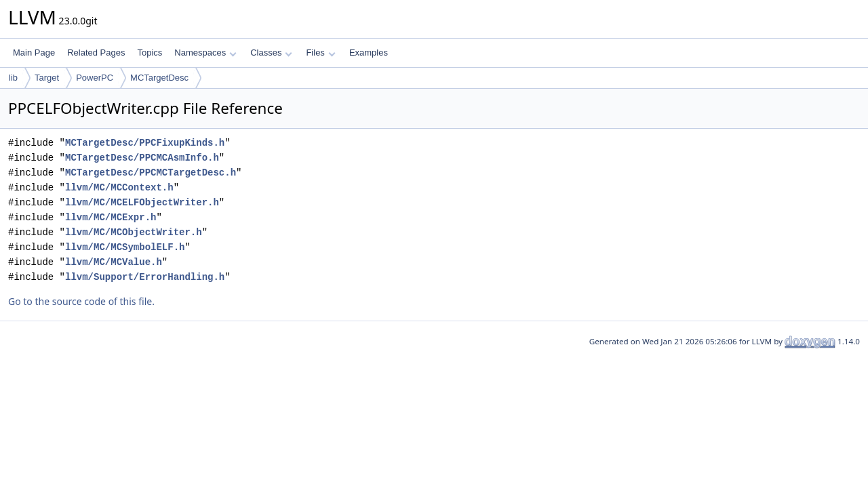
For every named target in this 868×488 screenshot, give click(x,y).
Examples (369, 53)
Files (320, 53)
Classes (271, 53)
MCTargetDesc (159, 78)
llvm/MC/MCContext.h (119, 187)
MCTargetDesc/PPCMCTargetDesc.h (151, 172)
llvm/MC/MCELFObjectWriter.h (142, 202)
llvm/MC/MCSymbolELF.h (125, 247)
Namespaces (205, 53)
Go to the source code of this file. (81, 301)
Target (47, 78)
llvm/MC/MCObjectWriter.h (134, 232)
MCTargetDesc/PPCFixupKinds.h (145, 143)
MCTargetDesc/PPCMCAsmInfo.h (142, 158)
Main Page (34, 53)
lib (13, 78)
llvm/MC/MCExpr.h (111, 217)
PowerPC (95, 78)
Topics (150, 53)
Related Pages (96, 53)
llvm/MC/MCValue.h (114, 262)
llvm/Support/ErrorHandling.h (145, 277)
